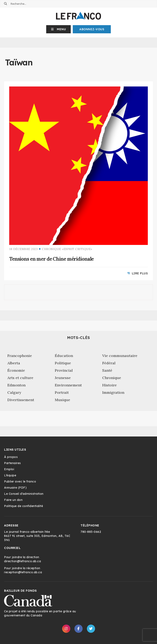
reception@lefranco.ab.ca (23, 572)
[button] (59, 29)
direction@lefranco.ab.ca (22, 561)
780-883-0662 (91, 532)
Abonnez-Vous (92, 29)
